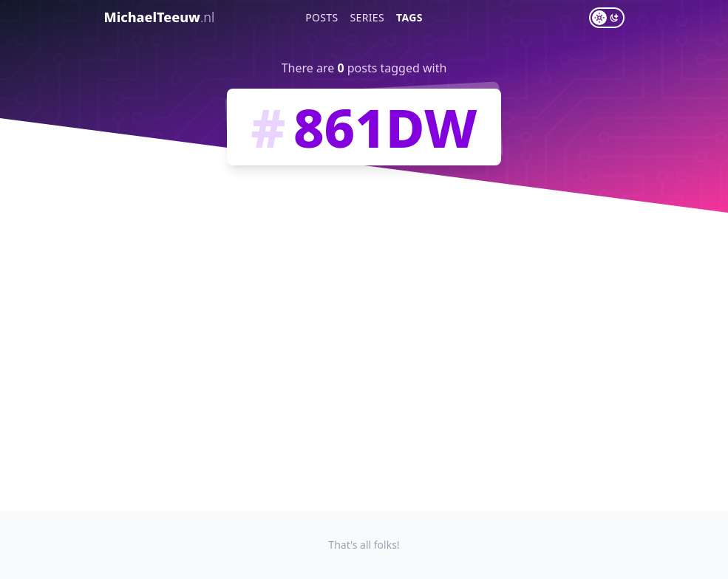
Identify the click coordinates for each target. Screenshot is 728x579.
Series (368, 17)
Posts (322, 17)
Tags (409, 17)
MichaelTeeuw (160, 17)
